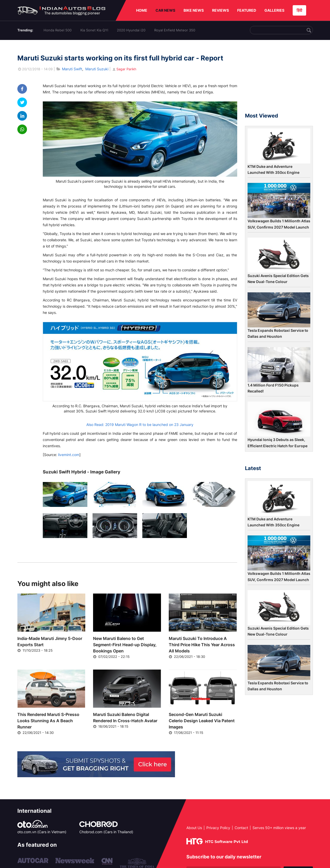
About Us (194, 828)
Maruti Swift (72, 69)
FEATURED (247, 10)
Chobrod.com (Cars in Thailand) (106, 832)
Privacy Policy (218, 828)
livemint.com (69, 455)
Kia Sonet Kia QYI (94, 30)
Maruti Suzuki (97, 69)
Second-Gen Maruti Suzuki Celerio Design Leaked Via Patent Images (202, 721)
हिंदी (299, 10)
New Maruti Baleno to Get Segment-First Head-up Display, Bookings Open (125, 645)
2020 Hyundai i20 (131, 30)
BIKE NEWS (194, 10)
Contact (241, 828)
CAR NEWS (165, 10)
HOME (142, 10)
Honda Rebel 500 (58, 30)
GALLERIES (274, 10)
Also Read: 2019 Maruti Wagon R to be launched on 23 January (140, 425)
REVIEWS (220, 10)
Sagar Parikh (124, 69)
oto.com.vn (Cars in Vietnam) (42, 832)
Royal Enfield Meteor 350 (175, 30)
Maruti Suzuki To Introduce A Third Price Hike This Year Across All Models (202, 645)
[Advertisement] (279, 79)
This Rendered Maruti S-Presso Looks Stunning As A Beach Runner (48, 721)
